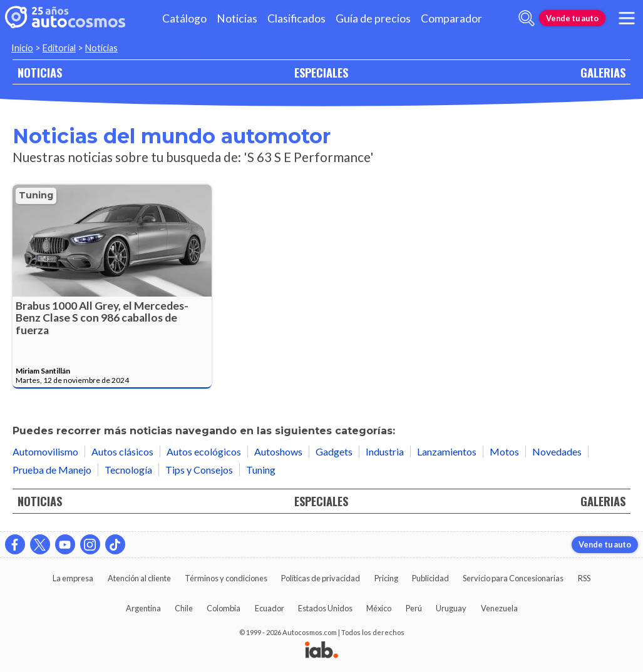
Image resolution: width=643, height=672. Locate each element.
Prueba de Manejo (52, 470)
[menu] (627, 18)
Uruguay (451, 608)
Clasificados (296, 18)
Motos (504, 451)
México (379, 608)
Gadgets (334, 451)
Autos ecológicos (204, 451)
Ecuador (270, 608)
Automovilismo (45, 451)
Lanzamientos (447, 451)
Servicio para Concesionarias (513, 578)
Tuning (36, 195)
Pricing (386, 578)
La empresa (73, 578)
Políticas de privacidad (321, 578)
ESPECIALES (321, 72)
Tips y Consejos (199, 470)
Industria (385, 451)
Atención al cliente (139, 578)
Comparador (451, 18)
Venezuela (499, 608)
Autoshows (278, 451)
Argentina (143, 608)
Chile (184, 608)
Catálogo (184, 18)
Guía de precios (373, 18)
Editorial (59, 48)
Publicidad (430, 578)
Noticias (237, 18)
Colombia (224, 608)
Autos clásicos (122, 451)
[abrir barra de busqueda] (527, 18)
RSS (584, 578)
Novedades (557, 451)
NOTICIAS (40, 72)
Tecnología (128, 470)
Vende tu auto (572, 18)
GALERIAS (603, 72)
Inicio (22, 48)
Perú (414, 608)
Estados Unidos (325, 608)
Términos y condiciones (226, 578)
